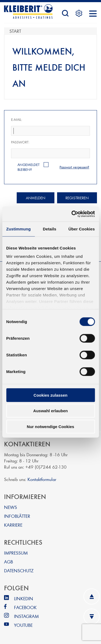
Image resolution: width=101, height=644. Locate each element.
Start (15, 31)
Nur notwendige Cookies (51, 426)
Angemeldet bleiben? (29, 167)
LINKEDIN (24, 598)
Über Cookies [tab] (82, 229)
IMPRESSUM (16, 553)
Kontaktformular (42, 479)
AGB (8, 561)
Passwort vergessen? (74, 167)
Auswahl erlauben (50, 411)
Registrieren (77, 198)
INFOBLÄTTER (17, 516)
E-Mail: (17, 120)
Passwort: (20, 142)
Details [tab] (50, 229)
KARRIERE (13, 525)
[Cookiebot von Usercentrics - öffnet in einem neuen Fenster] (72, 214)
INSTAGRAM (26, 616)
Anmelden (36, 198)
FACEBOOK (25, 607)
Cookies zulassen (51, 395)
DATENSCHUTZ (19, 570)
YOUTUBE (23, 625)
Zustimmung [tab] (18, 229)
